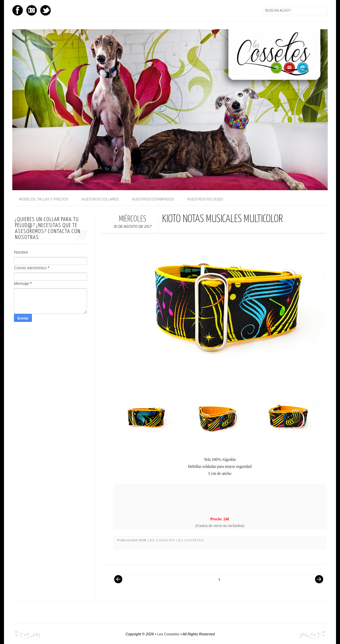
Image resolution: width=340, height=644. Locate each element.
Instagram (32, 10)
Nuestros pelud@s (205, 199)
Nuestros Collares (100, 199)
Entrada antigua (316, 582)
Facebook (18, 10)
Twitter (45, 10)
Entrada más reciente (122, 582)
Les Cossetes (162, 540)
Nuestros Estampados (153, 199)
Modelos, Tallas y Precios (44, 199)
